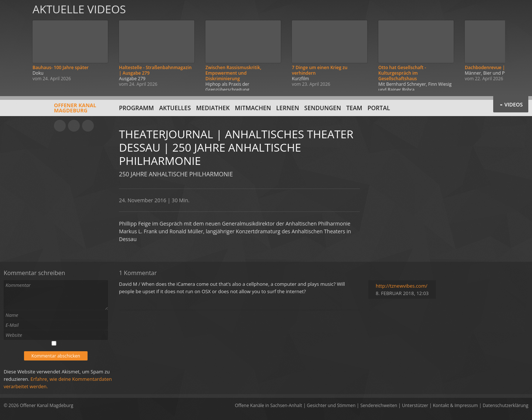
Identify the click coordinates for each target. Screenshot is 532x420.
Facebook (74, 126)
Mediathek (213, 108)
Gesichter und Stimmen (331, 405)
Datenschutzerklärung (505, 405)
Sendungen (323, 108)
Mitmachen (253, 108)
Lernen (288, 108)
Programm (137, 108)
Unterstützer (415, 405)
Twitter (88, 126)
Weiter (518, 45)
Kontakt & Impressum (456, 405)
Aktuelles (175, 108)
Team (354, 108)
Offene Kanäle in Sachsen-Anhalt (269, 405)
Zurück (14, 45)
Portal (379, 108)
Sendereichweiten (379, 405)
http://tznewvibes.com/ (402, 286)
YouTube (60, 126)
